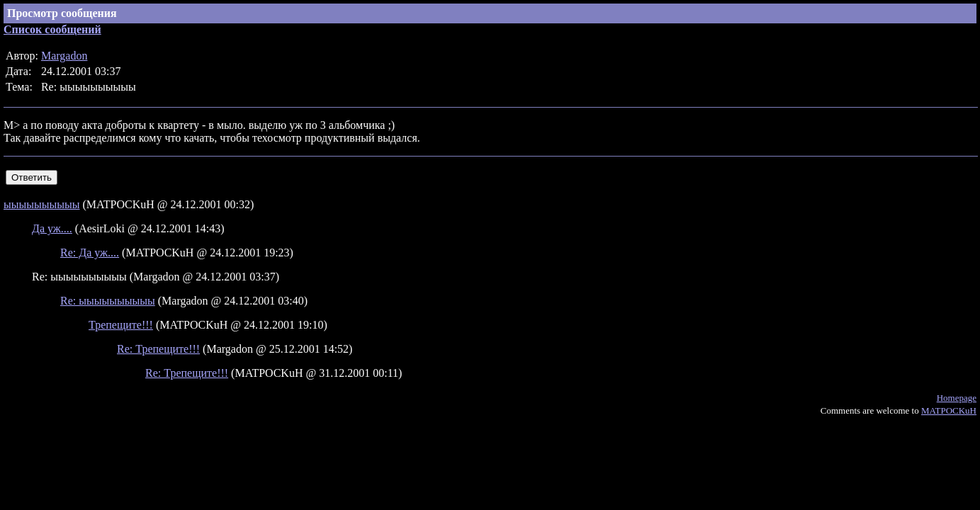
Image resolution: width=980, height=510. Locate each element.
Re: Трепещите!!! (158, 349)
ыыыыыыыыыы (42, 204)
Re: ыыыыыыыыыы (108, 301)
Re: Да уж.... (90, 253)
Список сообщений (52, 29)
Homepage (957, 398)
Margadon (64, 56)
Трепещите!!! (121, 325)
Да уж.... (52, 228)
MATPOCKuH (949, 410)
